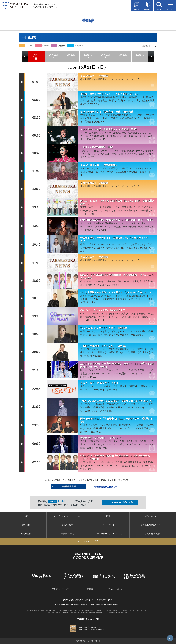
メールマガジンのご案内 (88, 541)
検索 (26, 516)
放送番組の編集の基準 (150, 525)
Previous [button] (25, 56)
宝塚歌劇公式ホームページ (87, 619)
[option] (36, 56)
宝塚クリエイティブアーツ (62, 589)
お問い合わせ (150, 516)
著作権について (67, 534)
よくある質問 (67, 525)
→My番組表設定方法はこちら (106, 487)
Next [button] (151, 56)
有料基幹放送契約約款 (150, 534)
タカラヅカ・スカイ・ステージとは (67, 516)
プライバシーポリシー (116, 589)
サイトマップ (109, 525)
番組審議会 (26, 534)
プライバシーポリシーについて (109, 534)
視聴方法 (109, 516)
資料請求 (26, 525)
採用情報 (90, 589)
